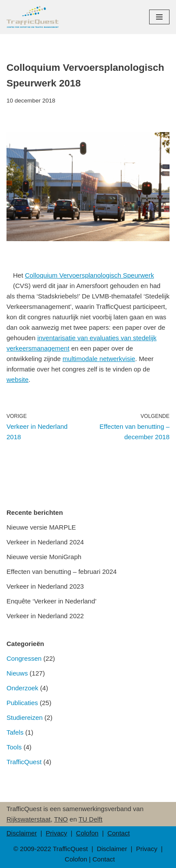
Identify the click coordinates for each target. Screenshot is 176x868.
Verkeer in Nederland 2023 (45, 586)
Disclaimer (22, 833)
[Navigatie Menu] (159, 17)
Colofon (87, 833)
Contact (119, 833)
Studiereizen (24, 717)
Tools (14, 747)
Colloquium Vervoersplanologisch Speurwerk (90, 275)
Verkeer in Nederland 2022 (45, 616)
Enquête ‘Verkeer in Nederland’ (52, 601)
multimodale (80, 359)
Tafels (15, 732)
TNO (61, 819)
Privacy (57, 833)
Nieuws (17, 673)
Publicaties (22, 703)
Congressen (24, 658)
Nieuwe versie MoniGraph (44, 557)
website (18, 379)
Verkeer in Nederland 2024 (45, 542)
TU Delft (90, 819)
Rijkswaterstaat (29, 819)
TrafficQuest (24, 762)
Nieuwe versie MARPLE (41, 527)
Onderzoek (22, 688)
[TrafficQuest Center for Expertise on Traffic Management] (33, 17)
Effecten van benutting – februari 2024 (62, 571)
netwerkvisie (117, 359)
